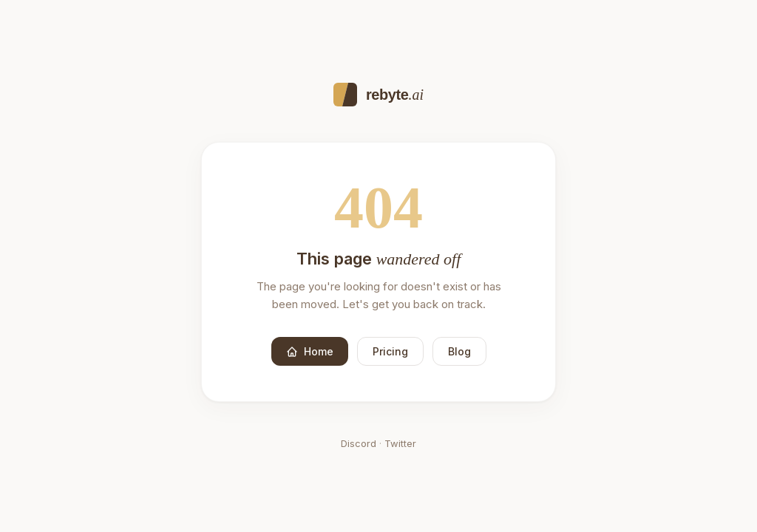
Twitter (400, 443)
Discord (359, 443)
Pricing (390, 351)
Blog (459, 351)
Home (310, 351)
